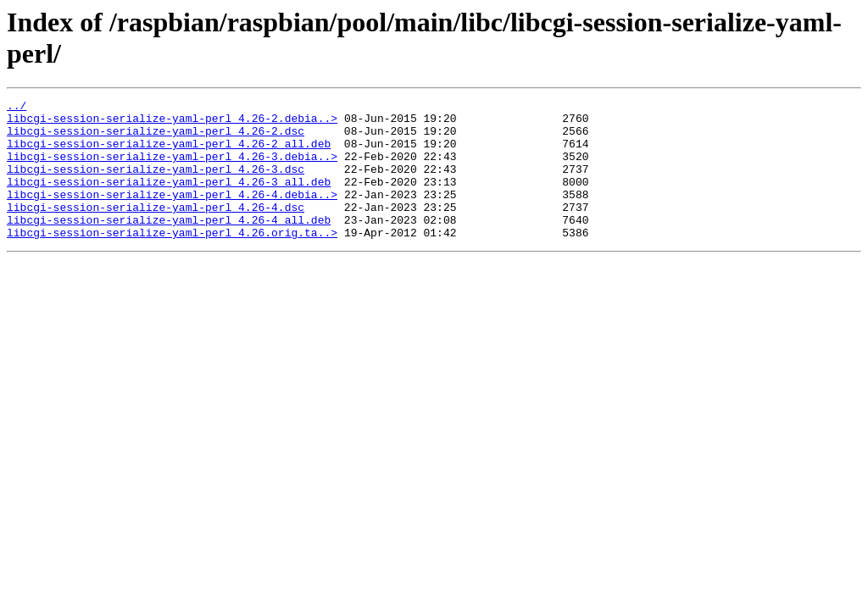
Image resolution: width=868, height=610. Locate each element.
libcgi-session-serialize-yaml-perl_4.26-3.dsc (156, 184)
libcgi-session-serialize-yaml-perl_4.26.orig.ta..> (172, 260)
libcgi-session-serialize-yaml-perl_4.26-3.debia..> (172, 169)
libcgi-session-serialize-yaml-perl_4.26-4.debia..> (172, 214)
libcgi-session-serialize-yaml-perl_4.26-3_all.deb (169, 199)
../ (17, 108)
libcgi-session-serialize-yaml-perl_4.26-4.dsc (156, 230)
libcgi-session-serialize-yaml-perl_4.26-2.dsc (156, 138)
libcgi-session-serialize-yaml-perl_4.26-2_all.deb (169, 153)
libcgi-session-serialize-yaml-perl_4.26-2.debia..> (172, 123)
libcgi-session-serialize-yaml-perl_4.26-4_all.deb (169, 245)
